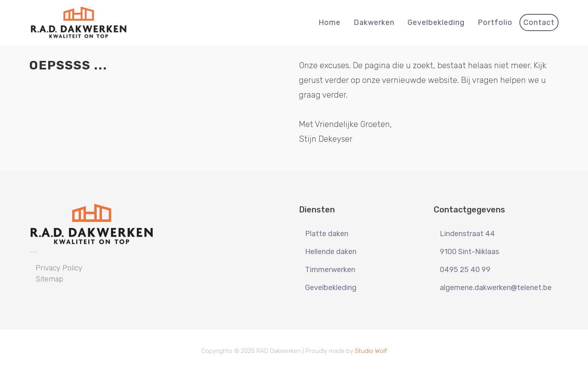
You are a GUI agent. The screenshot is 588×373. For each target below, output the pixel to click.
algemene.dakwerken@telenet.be (496, 288)
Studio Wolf (371, 351)
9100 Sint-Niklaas (469, 252)
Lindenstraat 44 (467, 234)
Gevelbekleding (331, 288)
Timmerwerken (330, 270)
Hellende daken (331, 252)
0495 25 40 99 (465, 270)
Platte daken (327, 234)
